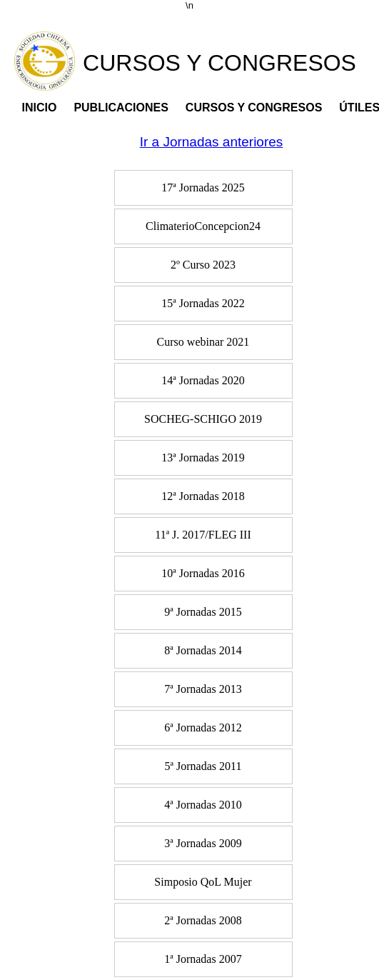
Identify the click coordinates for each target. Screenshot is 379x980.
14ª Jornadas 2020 (203, 380)
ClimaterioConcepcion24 (203, 226)
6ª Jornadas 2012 (203, 727)
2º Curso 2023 (203, 265)
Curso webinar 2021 (203, 342)
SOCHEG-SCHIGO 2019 (203, 419)
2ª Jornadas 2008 (203, 920)
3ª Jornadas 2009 (203, 843)
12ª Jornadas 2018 (203, 496)
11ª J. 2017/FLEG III (203, 535)
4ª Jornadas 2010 (203, 805)
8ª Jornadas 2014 (203, 650)
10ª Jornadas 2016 (203, 573)
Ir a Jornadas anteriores (212, 142)
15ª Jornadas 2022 (203, 303)
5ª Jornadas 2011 (203, 766)
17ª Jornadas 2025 (203, 187)
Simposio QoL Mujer (203, 882)
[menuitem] (203, 189)
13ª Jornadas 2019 (203, 457)
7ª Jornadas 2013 (203, 689)
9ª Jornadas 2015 (203, 612)
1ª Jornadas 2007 (203, 959)
